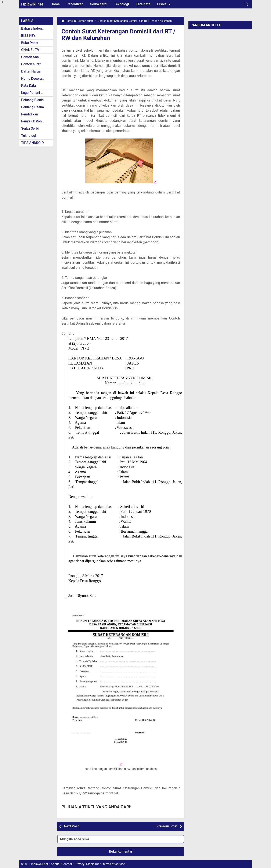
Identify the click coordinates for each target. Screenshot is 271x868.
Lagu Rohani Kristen (36, 93)
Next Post (71, 826)
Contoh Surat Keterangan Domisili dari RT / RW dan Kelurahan (118, 35)
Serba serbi (99, 4)
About (55, 864)
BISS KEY (28, 36)
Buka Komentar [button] (121, 851)
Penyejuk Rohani (34, 121)
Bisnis (165, 4)
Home (55, 4)
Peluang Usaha (32, 107)
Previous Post (167, 826)
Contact (67, 864)
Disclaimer (93, 864)
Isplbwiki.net (32, 4)
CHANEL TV (30, 50)
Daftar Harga (31, 71)
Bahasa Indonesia (35, 28)
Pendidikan (75, 4)
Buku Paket (30, 43)
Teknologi (122, 4)
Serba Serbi (30, 128)
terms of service (114, 864)
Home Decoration (34, 79)
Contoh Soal (30, 57)
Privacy (80, 864)
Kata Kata (143, 4)
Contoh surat (31, 64)
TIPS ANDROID (32, 143)
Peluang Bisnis (32, 100)
